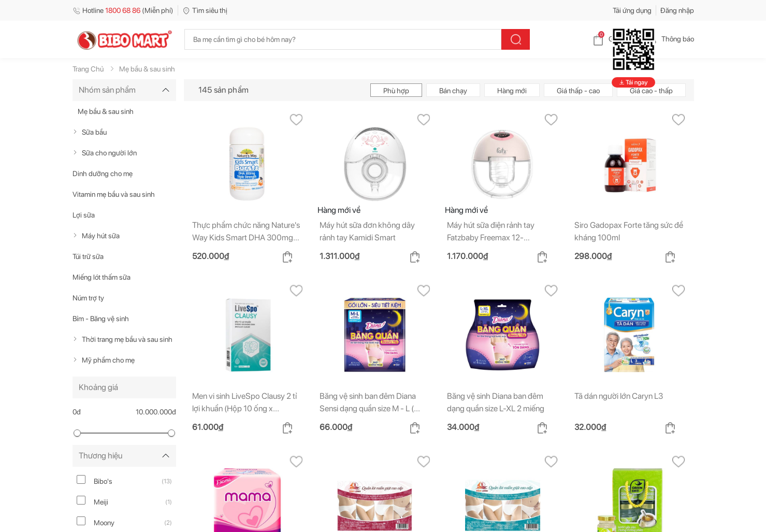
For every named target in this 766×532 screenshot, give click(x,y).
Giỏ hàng (614, 39)
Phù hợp (396, 91)
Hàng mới (512, 91)
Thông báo (669, 39)
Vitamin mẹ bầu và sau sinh (114, 194)
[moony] (81, 521)
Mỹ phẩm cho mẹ (108, 360)
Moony (104, 523)
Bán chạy (453, 91)
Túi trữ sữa (88, 256)
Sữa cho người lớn (109, 153)
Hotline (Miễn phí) (123, 10)
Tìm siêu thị (205, 10)
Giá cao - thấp (651, 91)
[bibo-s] (81, 479)
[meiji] (81, 500)
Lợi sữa (84, 215)
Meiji (101, 502)
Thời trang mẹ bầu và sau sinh (127, 339)
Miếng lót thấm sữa (102, 277)
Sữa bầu (94, 132)
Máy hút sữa (101, 236)
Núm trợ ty (88, 298)
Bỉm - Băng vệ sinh (101, 319)
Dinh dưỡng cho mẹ (103, 174)
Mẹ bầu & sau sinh (106, 111)
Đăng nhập (677, 10)
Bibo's (103, 481)
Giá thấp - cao (578, 91)
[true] (77, 132)
